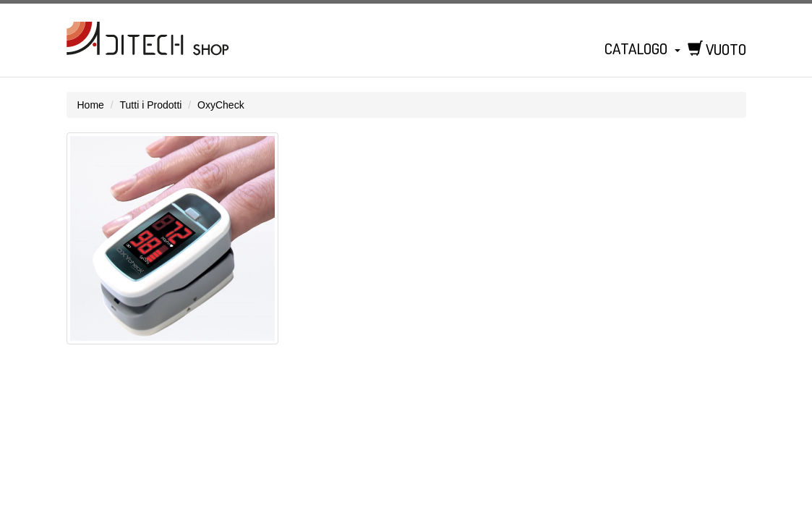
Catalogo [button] (642, 48)
